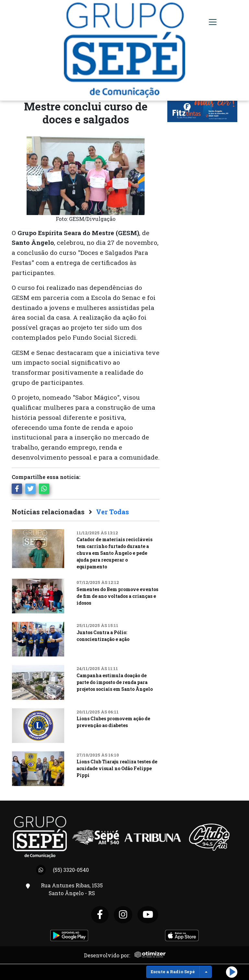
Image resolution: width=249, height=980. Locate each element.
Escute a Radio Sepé (173, 972)
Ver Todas (113, 512)
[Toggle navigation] (213, 22)
